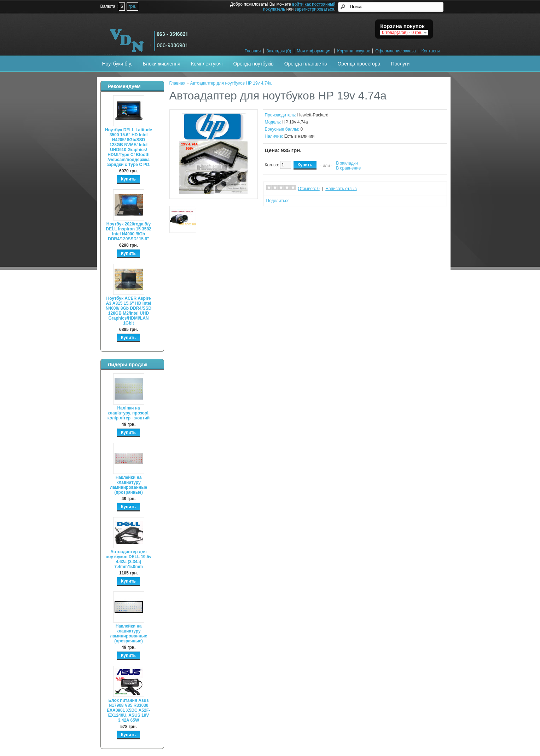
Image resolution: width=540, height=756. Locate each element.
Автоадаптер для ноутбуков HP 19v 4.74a (231, 83)
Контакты (431, 51)
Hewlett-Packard (313, 115)
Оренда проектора (359, 64)
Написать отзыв (341, 189)
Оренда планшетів (306, 64)
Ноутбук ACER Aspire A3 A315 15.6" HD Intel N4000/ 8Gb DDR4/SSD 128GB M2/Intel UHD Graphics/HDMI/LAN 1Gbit (129, 311)
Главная (253, 51)
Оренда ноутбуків (253, 64)
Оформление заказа (395, 51)
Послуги (400, 64)
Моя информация (314, 51)
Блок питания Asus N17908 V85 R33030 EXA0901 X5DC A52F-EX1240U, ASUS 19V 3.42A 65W (129, 710)
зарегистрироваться (314, 9)
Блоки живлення (162, 64)
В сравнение (348, 168)
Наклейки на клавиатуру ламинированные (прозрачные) (129, 485)
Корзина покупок (353, 51)
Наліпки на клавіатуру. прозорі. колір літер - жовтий (129, 413)
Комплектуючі (207, 64)
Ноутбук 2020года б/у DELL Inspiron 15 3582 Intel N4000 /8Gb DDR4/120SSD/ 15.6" (129, 231)
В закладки (347, 163)
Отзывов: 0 (309, 189)
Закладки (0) (279, 51)
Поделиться (278, 201)
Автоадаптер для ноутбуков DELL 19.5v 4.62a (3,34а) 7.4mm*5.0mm (129, 559)
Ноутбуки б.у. (117, 64)
